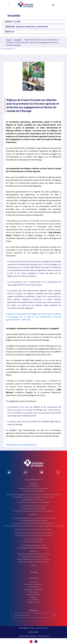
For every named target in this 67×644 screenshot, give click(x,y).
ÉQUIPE (34, 565)
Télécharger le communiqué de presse (21, 445)
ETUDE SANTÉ (33, 592)
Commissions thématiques (33, 491)
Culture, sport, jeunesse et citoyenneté (33, 502)
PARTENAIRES (33, 600)
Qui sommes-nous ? (34, 480)
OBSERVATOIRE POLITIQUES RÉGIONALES (33, 488)
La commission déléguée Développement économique (33, 518)
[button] (8, 5)
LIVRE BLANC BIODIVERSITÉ (33, 590)
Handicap (33, 551)
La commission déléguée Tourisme (33, 521)
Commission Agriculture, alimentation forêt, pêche (34, 497)
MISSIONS (33, 483)
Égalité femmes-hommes (33, 539)
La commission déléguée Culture (33, 506)
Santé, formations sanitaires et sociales (34, 559)
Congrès (34, 572)
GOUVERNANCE (33, 486)
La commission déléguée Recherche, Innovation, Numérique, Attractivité (33, 526)
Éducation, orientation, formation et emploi (34, 529)
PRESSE (33, 597)
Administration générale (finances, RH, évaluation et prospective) (34, 495)
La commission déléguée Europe (33, 545)
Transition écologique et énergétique (33, 562)
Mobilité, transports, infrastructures (33, 554)
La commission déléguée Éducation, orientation (33, 533)
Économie (33, 515)
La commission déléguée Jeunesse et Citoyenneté (33, 511)
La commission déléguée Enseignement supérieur (33, 523)
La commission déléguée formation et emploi (34, 536)
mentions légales (34, 632)
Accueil (9, 40)
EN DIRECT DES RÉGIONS (33, 584)
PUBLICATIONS (34, 587)
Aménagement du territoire (33, 500)
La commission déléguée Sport (33, 509)
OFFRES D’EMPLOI (34, 602)
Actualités (17, 40)
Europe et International (34, 542)
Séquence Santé (33, 595)
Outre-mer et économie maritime (34, 557)
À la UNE (33, 582)
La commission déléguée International (34, 548)
